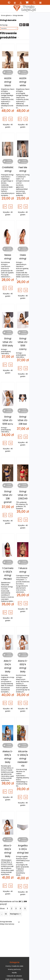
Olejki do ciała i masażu (25, 822)
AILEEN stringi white (38, 72)
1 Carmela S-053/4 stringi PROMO (13, 487)
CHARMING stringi (13, 143)
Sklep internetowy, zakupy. (35, 914)
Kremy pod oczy (25, 812)
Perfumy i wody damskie (25, 835)
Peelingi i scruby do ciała (25, 828)
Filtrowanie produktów (18, 29)
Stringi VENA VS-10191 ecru (13, 352)
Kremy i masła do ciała (25, 809)
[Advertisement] (25, 785)
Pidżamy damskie (25, 838)
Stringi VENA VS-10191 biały (13, 285)
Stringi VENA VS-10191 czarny (38, 285)
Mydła (25, 815)
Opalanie (25, 825)
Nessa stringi (13, 215)
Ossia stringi (38, 215)
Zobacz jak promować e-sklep (25, 851)
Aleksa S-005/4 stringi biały (13, 635)
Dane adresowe (25, 876)
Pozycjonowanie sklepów (14, 914)
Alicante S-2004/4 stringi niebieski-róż (38, 636)
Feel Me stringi (38, 143)
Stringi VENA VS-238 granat (13, 419)
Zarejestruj (25, 857)
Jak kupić (25, 848)
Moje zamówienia (25, 867)
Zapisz (25, 905)
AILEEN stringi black (13, 72)
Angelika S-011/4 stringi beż (38, 709)
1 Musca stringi (38, 484)
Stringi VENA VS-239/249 (38, 419)
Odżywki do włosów (25, 819)
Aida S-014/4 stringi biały (13, 562)
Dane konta (25, 873)
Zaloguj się (25, 854)
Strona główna (7, 15)
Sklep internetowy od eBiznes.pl (25, 926)
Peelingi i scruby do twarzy (25, 832)
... (30, 753)
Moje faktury (25, 870)
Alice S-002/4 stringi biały (13, 709)
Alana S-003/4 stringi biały (38, 562)
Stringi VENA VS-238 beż (38, 352)
